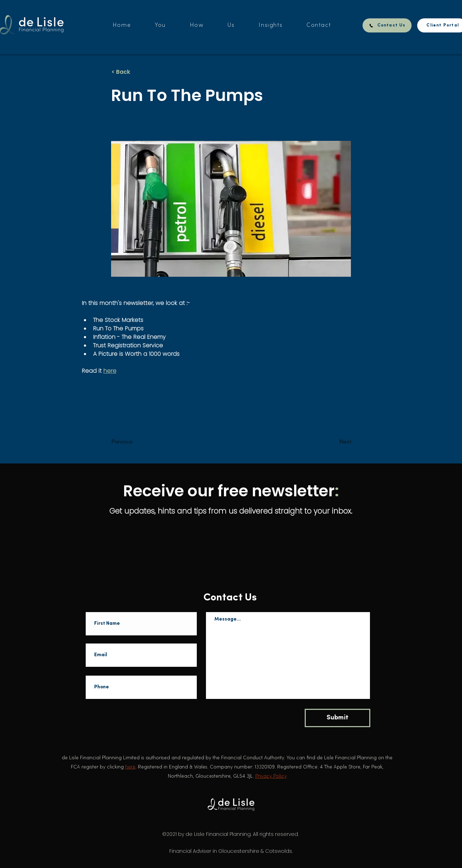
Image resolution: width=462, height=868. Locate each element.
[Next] (334, 442)
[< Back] (135, 72)
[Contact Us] (387, 25)
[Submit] (338, 718)
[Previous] (135, 442)
